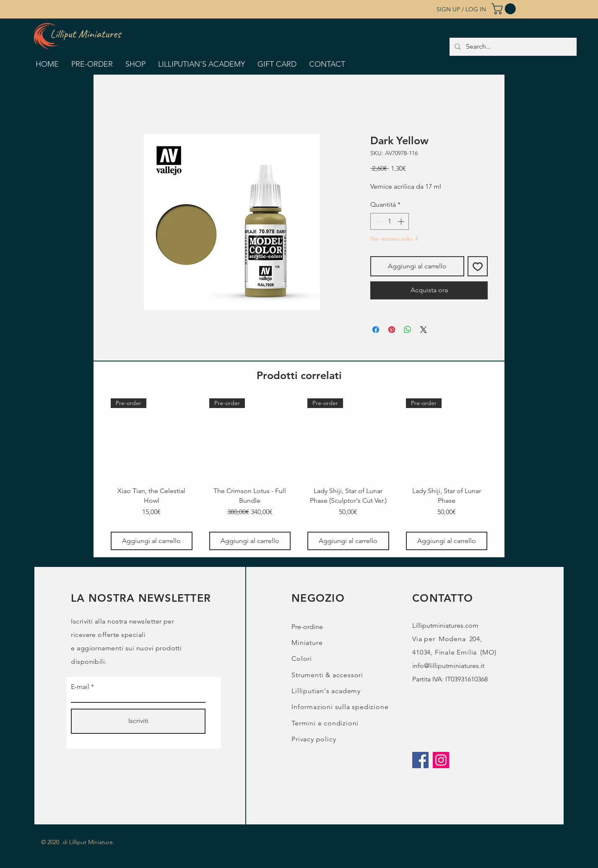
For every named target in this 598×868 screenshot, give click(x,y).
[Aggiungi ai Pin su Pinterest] (392, 330)
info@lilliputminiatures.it (448, 666)
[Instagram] (441, 760)
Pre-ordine (307, 627)
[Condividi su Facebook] (376, 330)
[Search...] (513, 47)
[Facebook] (420, 760)
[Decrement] (377, 221)
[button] (505, 9)
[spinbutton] (390, 221)
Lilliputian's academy (326, 691)
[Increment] (402, 221)
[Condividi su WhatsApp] (408, 330)
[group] (299, 474)
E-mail (80, 687)
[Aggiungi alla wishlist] (478, 266)
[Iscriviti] (138, 721)
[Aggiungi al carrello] (152, 541)
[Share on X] (424, 330)
